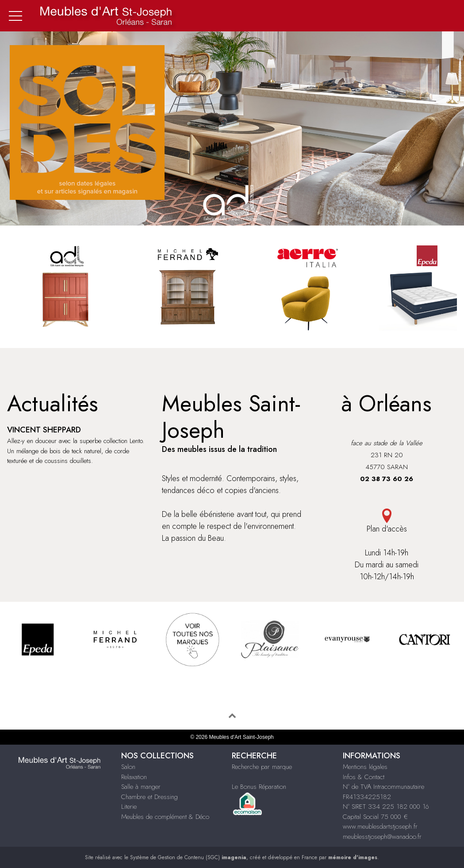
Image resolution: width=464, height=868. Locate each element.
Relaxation (134, 777)
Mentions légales (365, 767)
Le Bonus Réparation (259, 787)
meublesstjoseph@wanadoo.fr (382, 837)
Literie (129, 807)
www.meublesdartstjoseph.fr (380, 826)
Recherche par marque (262, 767)
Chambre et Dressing (150, 797)
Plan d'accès (387, 522)
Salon (128, 767)
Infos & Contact (364, 777)
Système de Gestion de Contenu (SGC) (188, 857)
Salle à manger (141, 787)
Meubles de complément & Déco (165, 817)
